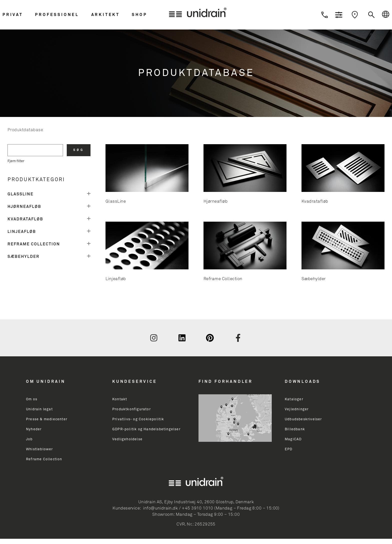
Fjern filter (16, 161)
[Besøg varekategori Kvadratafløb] (343, 175)
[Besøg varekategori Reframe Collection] (245, 253)
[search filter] (35, 150)
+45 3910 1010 (197, 508)
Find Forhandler (226, 382)
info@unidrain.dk (160, 508)
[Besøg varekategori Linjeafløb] (147, 253)
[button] (17, 15)
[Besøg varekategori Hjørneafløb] (245, 175)
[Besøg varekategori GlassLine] (147, 175)
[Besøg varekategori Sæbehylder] (343, 253)
